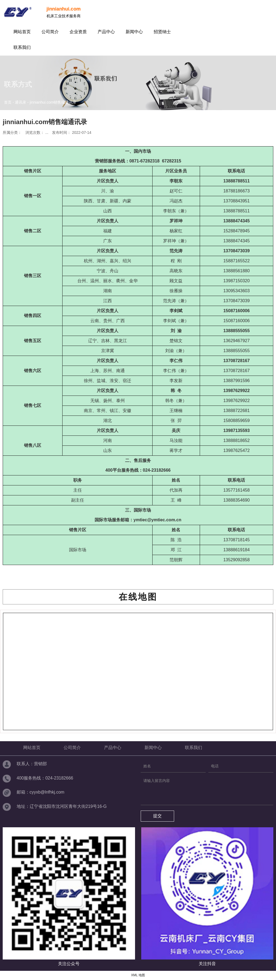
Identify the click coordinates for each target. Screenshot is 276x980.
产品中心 (106, 32)
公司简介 (50, 32)
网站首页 (22, 32)
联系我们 (22, 47)
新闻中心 (134, 32)
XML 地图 (138, 975)
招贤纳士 (162, 32)
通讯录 (20, 102)
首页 (8, 102)
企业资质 (78, 32)
